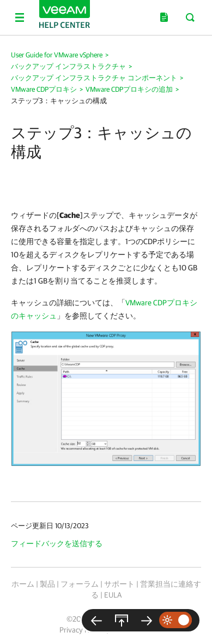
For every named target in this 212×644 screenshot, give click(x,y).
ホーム (23, 584)
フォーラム (80, 584)
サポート (119, 584)
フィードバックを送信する (57, 543)
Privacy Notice (82, 630)
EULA (113, 595)
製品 (47, 584)
